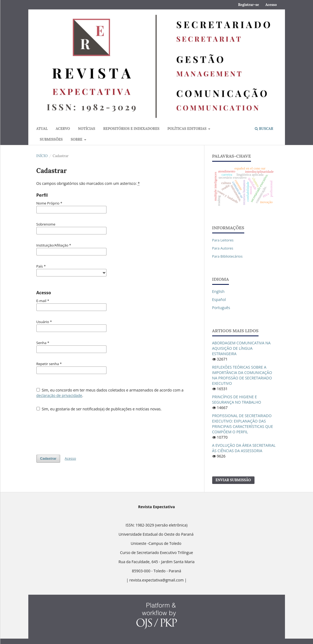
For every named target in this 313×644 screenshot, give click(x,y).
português (221, 308)
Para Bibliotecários (227, 256)
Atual (42, 129)
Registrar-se (249, 5)
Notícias (87, 129)
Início (42, 156)
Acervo (63, 129)
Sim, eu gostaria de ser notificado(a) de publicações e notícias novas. (99, 409)
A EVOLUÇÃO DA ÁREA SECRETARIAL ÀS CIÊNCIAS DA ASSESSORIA (244, 448)
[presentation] (77, 430)
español (219, 300)
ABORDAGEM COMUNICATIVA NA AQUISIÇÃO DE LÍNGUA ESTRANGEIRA (241, 348)
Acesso (271, 5)
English (218, 291)
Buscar (264, 129)
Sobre (77, 139)
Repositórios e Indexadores (131, 129)
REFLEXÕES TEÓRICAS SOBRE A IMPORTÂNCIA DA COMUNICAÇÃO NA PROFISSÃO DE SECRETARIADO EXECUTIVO (242, 375)
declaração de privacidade (59, 395)
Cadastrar (48, 458)
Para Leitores (223, 240)
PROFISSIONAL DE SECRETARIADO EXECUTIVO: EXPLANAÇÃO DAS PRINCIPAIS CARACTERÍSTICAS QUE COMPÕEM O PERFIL (243, 424)
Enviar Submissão (233, 480)
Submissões (51, 139)
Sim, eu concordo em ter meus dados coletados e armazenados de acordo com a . (110, 393)
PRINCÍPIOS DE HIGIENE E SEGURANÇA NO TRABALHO (237, 399)
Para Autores (223, 248)
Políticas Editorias (187, 129)
